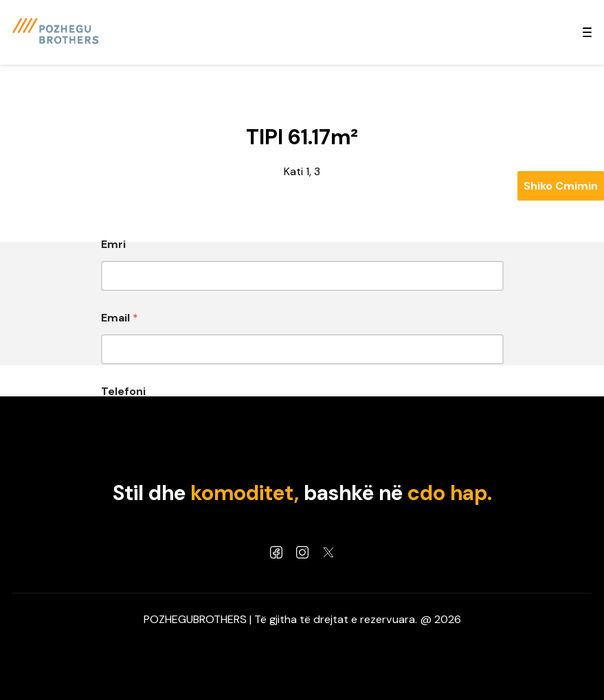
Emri (113, 244)
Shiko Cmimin (561, 186)
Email (120, 318)
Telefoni (123, 391)
